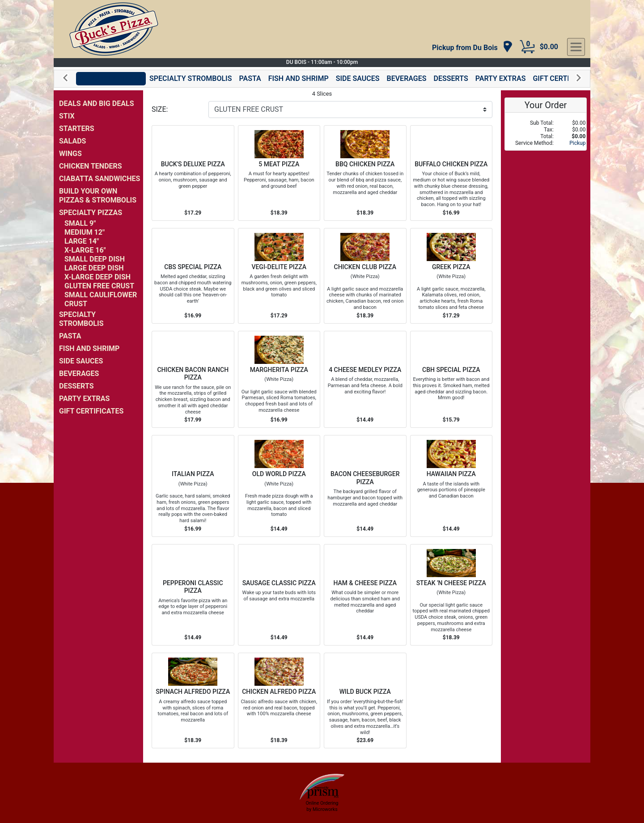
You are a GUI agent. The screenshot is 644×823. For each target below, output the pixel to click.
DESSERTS (451, 78)
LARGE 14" (82, 241)
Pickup (577, 143)
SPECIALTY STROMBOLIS (191, 78)
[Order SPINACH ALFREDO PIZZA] (193, 701)
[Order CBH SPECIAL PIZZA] (451, 380)
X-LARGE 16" (85, 250)
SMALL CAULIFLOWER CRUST (101, 299)
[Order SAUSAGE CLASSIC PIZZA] (279, 595)
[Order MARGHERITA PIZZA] (279, 380)
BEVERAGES (407, 78)
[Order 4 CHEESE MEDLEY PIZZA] (365, 380)
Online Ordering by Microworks (322, 806)
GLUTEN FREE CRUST (99, 286)
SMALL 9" (80, 223)
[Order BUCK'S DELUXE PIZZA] (193, 173)
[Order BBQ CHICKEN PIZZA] (365, 173)
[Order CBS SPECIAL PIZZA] (193, 276)
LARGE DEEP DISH (94, 268)
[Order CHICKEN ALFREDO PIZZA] (279, 701)
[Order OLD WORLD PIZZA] (279, 486)
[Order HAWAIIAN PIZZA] (451, 486)
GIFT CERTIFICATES (565, 78)
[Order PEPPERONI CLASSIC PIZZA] (193, 595)
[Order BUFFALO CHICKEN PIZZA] (451, 173)
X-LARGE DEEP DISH (97, 277)
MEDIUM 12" (85, 232)
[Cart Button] (527, 47)
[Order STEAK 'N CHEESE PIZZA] (451, 595)
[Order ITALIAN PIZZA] (193, 486)
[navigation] (472, 47)
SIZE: (160, 109)
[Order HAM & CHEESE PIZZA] (365, 595)
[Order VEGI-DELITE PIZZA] (279, 276)
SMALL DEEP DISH (95, 259)
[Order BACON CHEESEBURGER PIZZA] (365, 486)
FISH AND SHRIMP (299, 78)
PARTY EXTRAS (501, 78)
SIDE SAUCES (358, 78)
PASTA (250, 78)
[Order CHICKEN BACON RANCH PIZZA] (193, 380)
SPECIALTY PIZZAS (111, 78)
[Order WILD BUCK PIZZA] (365, 701)
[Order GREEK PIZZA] (451, 276)
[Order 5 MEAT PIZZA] (279, 173)
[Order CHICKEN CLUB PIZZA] (365, 276)
